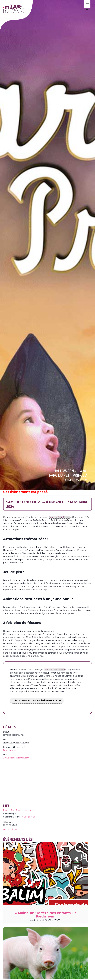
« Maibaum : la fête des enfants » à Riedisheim (46, 915)
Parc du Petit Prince (59, 517)
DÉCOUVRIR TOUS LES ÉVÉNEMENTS (35, 701)
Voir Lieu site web (11, 829)
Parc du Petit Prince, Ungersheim (18, 810)
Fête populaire (10, 750)
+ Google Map (28, 817)
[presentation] (46, 874)
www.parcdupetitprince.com (16, 758)
